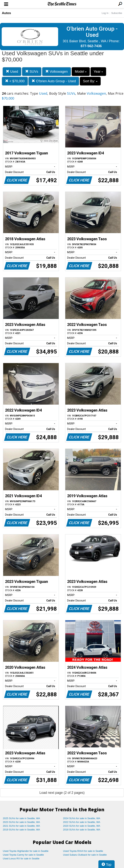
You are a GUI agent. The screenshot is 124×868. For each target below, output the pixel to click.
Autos (6, 13)
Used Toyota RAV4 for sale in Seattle (83, 851)
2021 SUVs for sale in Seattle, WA (21, 826)
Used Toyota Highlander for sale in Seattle (26, 851)
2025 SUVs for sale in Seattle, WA (21, 818)
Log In (105, 13)
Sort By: (90, 81)
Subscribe (117, 13)
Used (12, 71)
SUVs (32, 71)
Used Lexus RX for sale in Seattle (21, 859)
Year (98, 72)
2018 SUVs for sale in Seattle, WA (82, 830)
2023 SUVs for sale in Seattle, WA (21, 822)
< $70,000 (15, 81)
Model (81, 72)
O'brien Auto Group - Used (54, 81)
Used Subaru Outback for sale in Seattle (85, 855)
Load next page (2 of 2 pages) (62, 793)
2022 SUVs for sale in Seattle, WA (82, 822)
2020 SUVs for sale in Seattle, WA (82, 826)
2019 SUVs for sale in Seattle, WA (21, 830)
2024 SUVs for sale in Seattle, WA (82, 818)
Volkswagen (57, 71)
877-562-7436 (91, 46)
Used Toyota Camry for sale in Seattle (23, 855)
